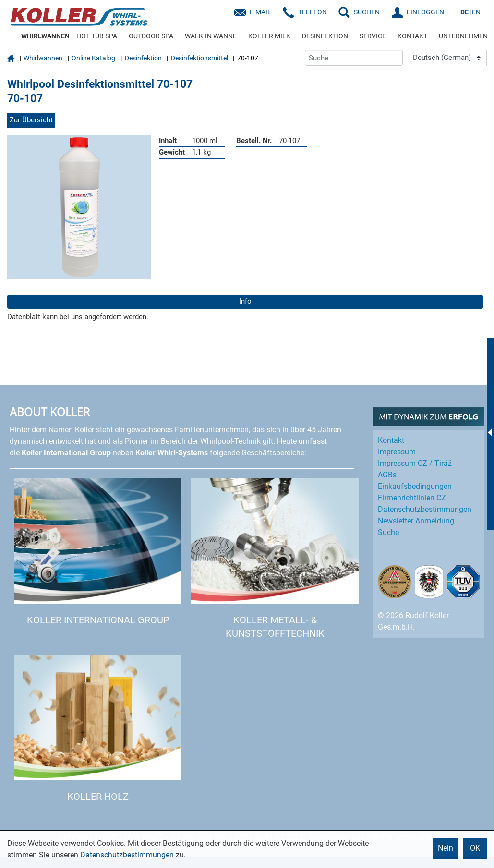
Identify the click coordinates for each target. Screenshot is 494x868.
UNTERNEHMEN (463, 36)
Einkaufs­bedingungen (415, 486)
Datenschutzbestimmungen (127, 855)
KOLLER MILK (269, 36)
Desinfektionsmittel (199, 58)
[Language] (447, 58)
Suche (388, 532)
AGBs (387, 475)
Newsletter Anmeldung (416, 521)
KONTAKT (412, 36)
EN (476, 12)
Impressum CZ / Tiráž (415, 463)
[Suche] (354, 58)
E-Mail (260, 12)
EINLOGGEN (425, 12)
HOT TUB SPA (97, 36)
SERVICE (373, 36)
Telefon (313, 12)
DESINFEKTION (325, 36)
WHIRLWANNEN (45, 36)
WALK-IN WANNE (211, 36)
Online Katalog (93, 58)
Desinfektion (143, 58)
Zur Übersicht (31, 120)
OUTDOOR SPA (151, 36)
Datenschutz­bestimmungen (425, 509)
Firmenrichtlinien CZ (412, 498)
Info (245, 301)
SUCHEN (367, 12)
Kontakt (391, 440)
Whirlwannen (43, 58)
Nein (446, 848)
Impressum (397, 452)
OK (475, 848)
